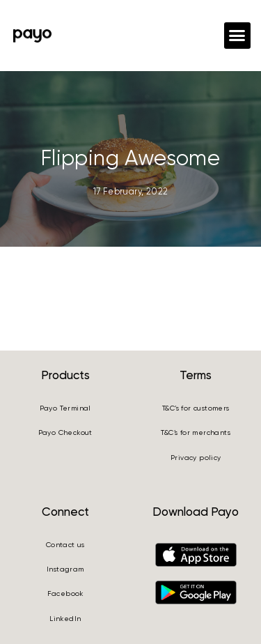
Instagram (65, 569)
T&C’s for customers (196, 408)
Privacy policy (196, 458)
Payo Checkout (65, 432)
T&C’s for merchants (196, 432)
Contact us (65, 545)
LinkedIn (65, 619)
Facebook (65, 593)
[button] (237, 36)
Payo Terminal (65, 408)
